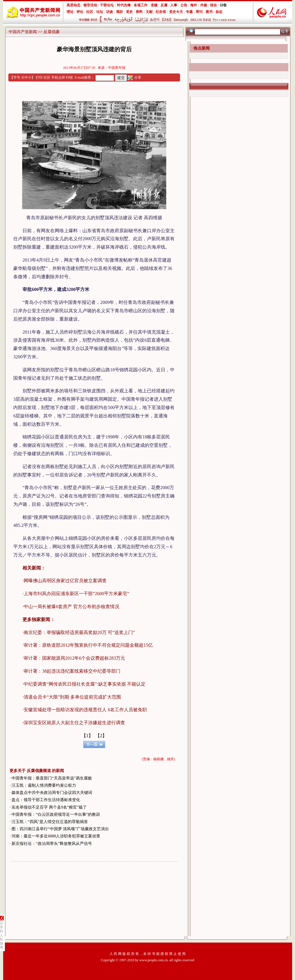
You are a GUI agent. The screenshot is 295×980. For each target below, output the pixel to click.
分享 (138, 77)
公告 (184, 5)
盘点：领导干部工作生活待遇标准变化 (46, 800)
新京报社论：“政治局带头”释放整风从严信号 (52, 844)
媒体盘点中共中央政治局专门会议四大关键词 (52, 793)
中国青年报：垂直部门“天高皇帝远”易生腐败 (52, 778)
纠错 (69, 77)
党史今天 (176, 12)
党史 (129, 12)
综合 (213, 5)
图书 (209, 12)
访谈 (109, 12)
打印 (39, 77)
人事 (174, 5)
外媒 (204, 5)
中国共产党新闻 (23, 32)
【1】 (87, 736)
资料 (139, 12)
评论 (80, 12)
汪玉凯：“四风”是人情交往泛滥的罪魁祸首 (50, 822)
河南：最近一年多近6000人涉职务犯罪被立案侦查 (56, 836)
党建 (154, 5)
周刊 (199, 12)
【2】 (101, 736)
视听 (120, 12)
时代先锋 (124, 5)
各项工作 (141, 5)
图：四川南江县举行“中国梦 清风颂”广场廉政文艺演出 (60, 829)
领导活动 (90, 5)
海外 (194, 5)
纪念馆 (161, 12)
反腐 (164, 5)
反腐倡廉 (52, 32)
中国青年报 (117, 68)
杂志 (219, 12)
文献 (149, 12)
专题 (189, 12)
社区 (90, 12)
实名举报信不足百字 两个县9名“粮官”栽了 (49, 807)
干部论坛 (107, 5)
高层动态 (73, 5)
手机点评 (58, 77)
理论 (70, 12)
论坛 (100, 12)
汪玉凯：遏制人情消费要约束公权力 (44, 785)
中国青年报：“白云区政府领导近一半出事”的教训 (56, 815)
